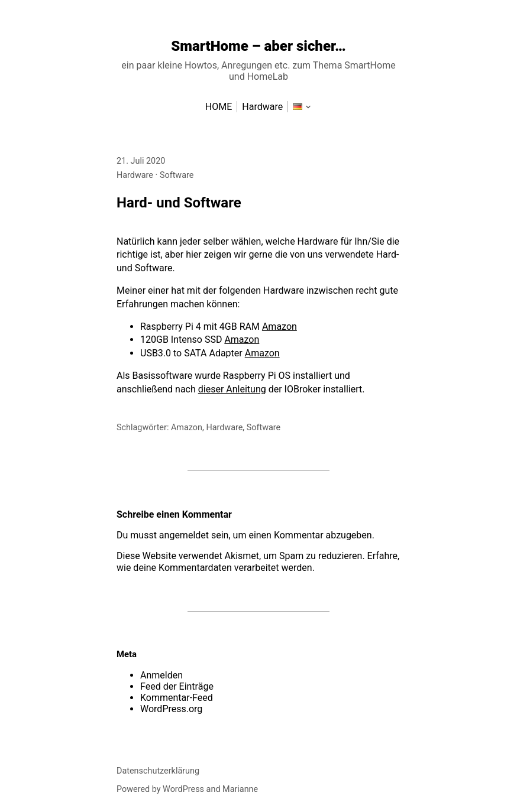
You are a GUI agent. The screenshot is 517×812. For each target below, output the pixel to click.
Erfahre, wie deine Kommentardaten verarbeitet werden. (258, 561)
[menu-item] (298, 107)
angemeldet (184, 535)
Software (177, 175)
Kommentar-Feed (177, 698)
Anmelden (161, 675)
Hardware (135, 175)
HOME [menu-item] (219, 107)
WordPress (183, 789)
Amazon (279, 327)
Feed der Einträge (177, 686)
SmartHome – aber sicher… (258, 46)
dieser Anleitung (232, 389)
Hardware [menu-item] (262, 107)
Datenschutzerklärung (158, 771)
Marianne (240, 789)
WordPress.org (171, 709)
